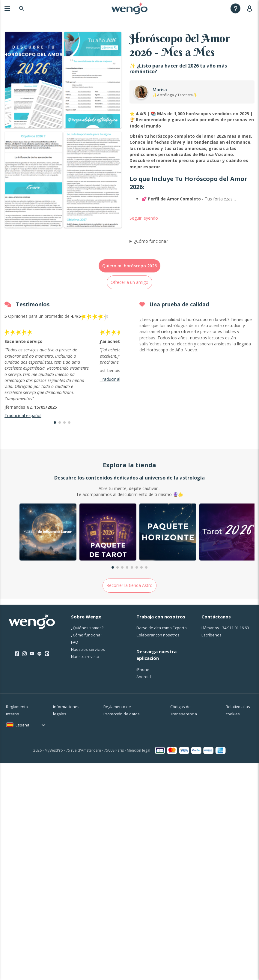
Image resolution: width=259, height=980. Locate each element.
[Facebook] (17, 692)
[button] (55, 461)
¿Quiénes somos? (87, 666)
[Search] (22, 8)
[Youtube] (32, 692)
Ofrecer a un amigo (129, 320)
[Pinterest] (47, 692)
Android (144, 715)
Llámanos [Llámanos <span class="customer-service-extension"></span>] (225, 666)
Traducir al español (23, 454)
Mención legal (138, 788)
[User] (251, 8)
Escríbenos (211, 673)
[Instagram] (24, 692)
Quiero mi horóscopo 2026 (129, 304)
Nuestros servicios (88, 687)
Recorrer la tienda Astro (129, 623)
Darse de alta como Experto (162, 666)
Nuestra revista (85, 695)
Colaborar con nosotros (158, 673)
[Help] (235, 8)
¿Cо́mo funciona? (87, 673)
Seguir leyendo (144, 256)
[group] (48, 571)
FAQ (75, 680)
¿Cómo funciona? (151, 279)
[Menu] (7, 8)
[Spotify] (39, 692)
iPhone (143, 708)
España (22, 763)
